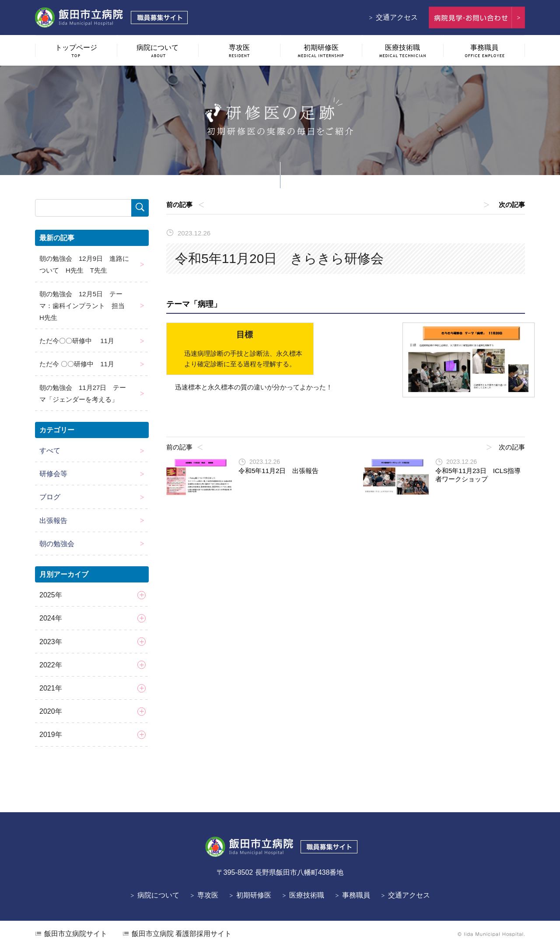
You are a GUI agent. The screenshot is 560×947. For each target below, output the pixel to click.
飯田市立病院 (76, 934)
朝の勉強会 (57, 544)
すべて (50, 451)
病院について (158, 895)
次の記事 (512, 205)
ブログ (50, 497)
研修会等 (53, 474)
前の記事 (179, 205)
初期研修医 (254, 895)
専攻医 (208, 895)
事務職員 (356, 895)
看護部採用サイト (182, 934)
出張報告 (53, 521)
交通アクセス (397, 17)
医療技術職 (307, 895)
